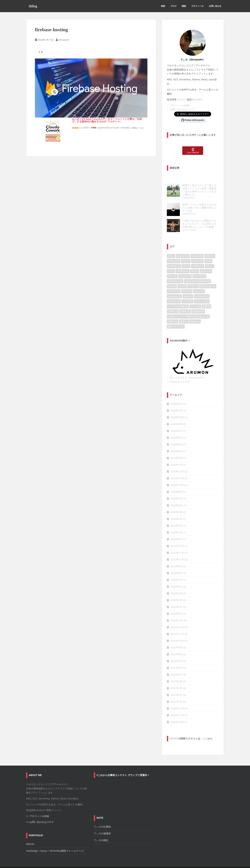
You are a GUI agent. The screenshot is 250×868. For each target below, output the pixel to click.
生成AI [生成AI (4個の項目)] (173, 312)
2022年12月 (177, 537)
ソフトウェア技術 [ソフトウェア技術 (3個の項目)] (178, 297)
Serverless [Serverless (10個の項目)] (175, 272)
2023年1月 (177, 530)
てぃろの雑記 (101, 831)
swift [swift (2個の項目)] (172, 277)
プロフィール (197, 6)
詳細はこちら (137, 128)
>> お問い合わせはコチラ (40, 813)
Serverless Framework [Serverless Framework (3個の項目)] (197, 272)
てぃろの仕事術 (102, 817)
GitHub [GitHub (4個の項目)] (197, 251)
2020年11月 (177, 706)
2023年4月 (177, 509)
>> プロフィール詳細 (37, 807)
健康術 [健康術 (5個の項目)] (185, 302)
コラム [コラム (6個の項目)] (187, 292)
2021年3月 (177, 679)
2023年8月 (177, 482)
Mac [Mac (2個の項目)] (210, 256)
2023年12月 (177, 462)
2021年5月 (177, 665)
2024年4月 (177, 435)
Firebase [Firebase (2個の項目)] (174, 251)
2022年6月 (177, 577)
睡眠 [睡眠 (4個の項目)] (184, 312)
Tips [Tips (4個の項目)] (182, 277)
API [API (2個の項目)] (171, 246)
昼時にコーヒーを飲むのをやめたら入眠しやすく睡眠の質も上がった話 (192, 203)
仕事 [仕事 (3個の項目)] (207, 297)
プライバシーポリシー (77, 862)
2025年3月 (177, 428)
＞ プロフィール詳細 (178, 105)
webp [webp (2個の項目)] (188, 287)
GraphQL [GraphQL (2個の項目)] (174, 256)
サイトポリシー (54, 862)
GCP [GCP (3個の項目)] (186, 251)
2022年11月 (177, 543)
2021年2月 (177, 685)
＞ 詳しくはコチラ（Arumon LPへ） (187, 368)
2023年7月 (177, 489)
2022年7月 (177, 570)
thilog (33, 6)
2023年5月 (177, 503)
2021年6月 (177, 658)
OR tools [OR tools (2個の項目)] (182, 262)
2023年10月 (177, 476)
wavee (174, 729)
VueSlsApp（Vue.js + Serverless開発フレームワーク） (56, 841)
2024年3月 (177, 442)
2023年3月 (177, 516)
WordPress (219, 862)
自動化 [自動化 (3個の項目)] (195, 312)
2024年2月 (177, 448)
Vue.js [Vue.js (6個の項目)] (187, 282)
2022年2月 (177, 604)
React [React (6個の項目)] (172, 267)
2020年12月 (177, 699)
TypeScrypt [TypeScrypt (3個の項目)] (208, 277)
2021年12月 (177, 618)
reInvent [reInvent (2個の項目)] (185, 267)
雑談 (184, 6)
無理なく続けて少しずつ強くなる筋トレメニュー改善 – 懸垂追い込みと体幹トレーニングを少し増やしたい (192, 188)
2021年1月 (177, 692)
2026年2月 (177, 394)
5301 (86, 128)
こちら (204, 729)
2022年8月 (177, 564)
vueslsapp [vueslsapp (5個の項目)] (174, 287)
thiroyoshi (64, 40)
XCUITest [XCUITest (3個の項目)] (174, 292)
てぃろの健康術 (102, 824)
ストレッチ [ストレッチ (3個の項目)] (202, 292)
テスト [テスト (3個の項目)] (195, 297)
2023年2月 (177, 523)
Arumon (182, 99)
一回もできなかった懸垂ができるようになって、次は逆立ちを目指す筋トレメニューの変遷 (192, 216)
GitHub (30, 835)
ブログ (173, 6)
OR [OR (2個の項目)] (171, 262)
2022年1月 (177, 611)
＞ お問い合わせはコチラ (181, 109)
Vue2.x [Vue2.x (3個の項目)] (199, 282)
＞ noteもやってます (178, 372)
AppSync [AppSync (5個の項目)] (183, 246)
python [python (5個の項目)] (206, 262)
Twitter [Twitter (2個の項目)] (193, 277)
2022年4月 (177, 591)
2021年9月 (177, 638)
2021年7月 (177, 652)
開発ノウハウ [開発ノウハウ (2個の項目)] (176, 317)
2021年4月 (177, 672)
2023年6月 (177, 496)
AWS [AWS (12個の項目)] (210, 246)
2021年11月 (177, 625)
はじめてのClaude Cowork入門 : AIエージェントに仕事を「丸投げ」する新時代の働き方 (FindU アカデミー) (107, 120)
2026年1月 (177, 401)
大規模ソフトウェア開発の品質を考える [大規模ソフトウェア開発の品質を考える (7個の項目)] (188, 307)
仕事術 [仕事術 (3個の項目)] (173, 302)
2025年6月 (177, 415)
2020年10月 (177, 713)
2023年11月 (177, 469)
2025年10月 (177, 408)
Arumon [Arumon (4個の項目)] (197, 246)
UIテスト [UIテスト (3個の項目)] (174, 282)
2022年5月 (177, 584)
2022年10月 (177, 550)
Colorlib (197, 862)
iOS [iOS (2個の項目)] (186, 256)
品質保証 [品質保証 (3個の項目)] (198, 302)
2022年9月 (177, 557)
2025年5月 (177, 421)
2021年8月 (177, 645)
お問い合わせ (215, 6)
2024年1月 (177, 455)
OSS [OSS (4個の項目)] (195, 262)
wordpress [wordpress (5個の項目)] (202, 287)
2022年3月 (177, 597)
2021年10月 (177, 631)
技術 (163, 6)
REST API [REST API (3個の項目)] (199, 267)
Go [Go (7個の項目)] (208, 251)
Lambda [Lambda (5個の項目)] (198, 256)
